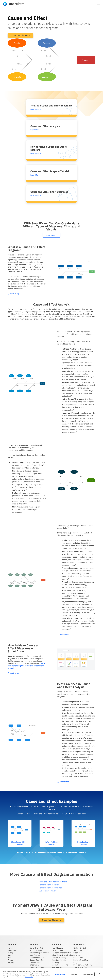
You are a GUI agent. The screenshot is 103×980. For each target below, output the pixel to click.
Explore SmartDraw (81, 960)
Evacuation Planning (60, 965)
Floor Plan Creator (37, 958)
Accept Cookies (88, 974)
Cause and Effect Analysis (45, 126)
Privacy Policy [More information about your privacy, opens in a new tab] (29, 977)
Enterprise (12, 950)
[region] (51, 974)
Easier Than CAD (36, 948)
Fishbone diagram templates (50, 888)
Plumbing (55, 962)
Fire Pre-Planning (59, 958)
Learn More (51, 235)
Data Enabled (35, 955)
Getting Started (80, 948)
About (10, 958)
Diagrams (77, 955)
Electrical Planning (59, 960)
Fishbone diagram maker (49, 885)
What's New (78, 958)
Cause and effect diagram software (53, 882)
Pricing (10, 953)
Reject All (74, 974)
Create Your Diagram (20, 35)
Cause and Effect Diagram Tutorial (50, 171)
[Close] (100, 974)
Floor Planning (57, 948)
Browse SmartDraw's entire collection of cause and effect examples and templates (51, 852)
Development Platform (83, 965)
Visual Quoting (57, 950)
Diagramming (57, 967)
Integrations (35, 965)
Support (11, 955)
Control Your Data (37, 967)
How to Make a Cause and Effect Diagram (48, 148)
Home (10, 948)
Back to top (73, 635)
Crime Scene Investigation (62, 955)
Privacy (11, 960)
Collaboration (35, 962)
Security (11, 962)
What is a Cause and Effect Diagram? (51, 106)
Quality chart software (48, 891)
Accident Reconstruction (61, 953)
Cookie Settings (60, 974)
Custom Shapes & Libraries (40, 953)
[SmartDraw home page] (14, 4)
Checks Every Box (37, 960)
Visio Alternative (80, 967)
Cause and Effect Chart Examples (49, 192)
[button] (98, 4)
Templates (78, 950)
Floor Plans (78, 953)
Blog (75, 962)
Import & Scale (36, 950)
